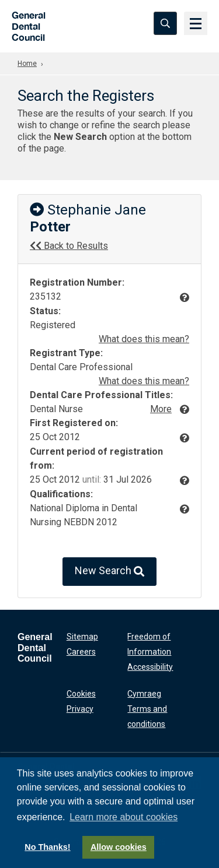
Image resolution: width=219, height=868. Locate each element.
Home (27, 64)
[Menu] (196, 23)
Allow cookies (119, 847)
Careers (81, 652)
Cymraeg (144, 694)
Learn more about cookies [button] (124, 817)
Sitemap (82, 637)
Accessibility (150, 667)
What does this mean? (144, 339)
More (161, 409)
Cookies (81, 694)
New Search (109, 572)
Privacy (80, 709)
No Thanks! (47, 847)
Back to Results (69, 246)
